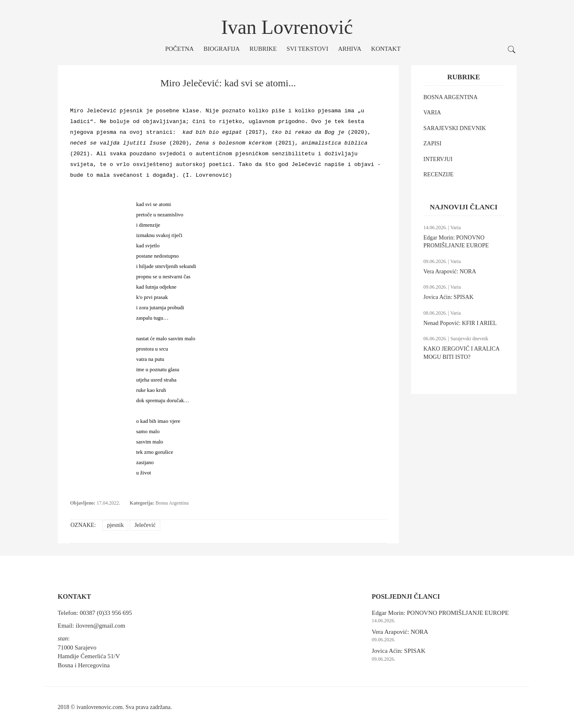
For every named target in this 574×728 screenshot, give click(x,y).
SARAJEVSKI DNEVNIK (455, 128)
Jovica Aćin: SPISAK (449, 297)
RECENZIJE (439, 174)
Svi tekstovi (307, 49)
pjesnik (115, 525)
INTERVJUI (438, 159)
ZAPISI (433, 143)
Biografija (222, 49)
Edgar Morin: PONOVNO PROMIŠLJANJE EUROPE (441, 613)
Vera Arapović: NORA (450, 272)
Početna (180, 49)
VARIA (432, 113)
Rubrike (263, 49)
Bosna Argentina (172, 503)
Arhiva (350, 49)
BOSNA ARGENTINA (451, 97)
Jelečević (145, 525)
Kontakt (386, 49)
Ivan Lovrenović (287, 27)
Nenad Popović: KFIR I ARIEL (460, 323)
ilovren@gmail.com (100, 626)
